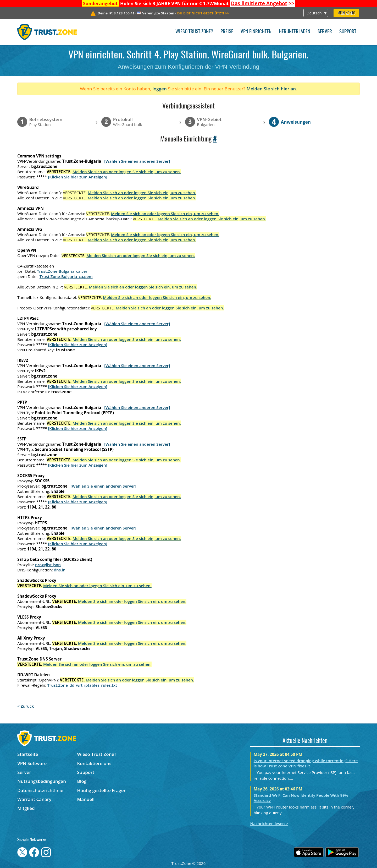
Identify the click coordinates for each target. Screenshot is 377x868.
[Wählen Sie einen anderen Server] (137, 161)
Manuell (86, 799)
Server (325, 32)
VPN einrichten (256, 32)
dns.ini (60, 570)
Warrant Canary (34, 799)
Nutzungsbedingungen (42, 781)
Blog (82, 781)
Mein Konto (346, 13)
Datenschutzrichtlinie (40, 790)
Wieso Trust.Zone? (194, 32)
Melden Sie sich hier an (271, 89)
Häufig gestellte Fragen (102, 790)
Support (348, 32)
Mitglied (26, 808)
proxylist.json (48, 565)
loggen (160, 89)
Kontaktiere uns (94, 763)
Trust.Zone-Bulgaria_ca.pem (66, 276)
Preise (227, 32)
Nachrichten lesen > (269, 823)
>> (263, 3)
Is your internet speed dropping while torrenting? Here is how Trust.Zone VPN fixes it (306, 763)
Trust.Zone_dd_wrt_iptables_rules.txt (82, 685)
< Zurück (26, 706)
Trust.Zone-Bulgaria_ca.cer (62, 271)
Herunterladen (295, 32)
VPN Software (32, 763)
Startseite (28, 754)
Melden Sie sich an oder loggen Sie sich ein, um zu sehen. (127, 172)
